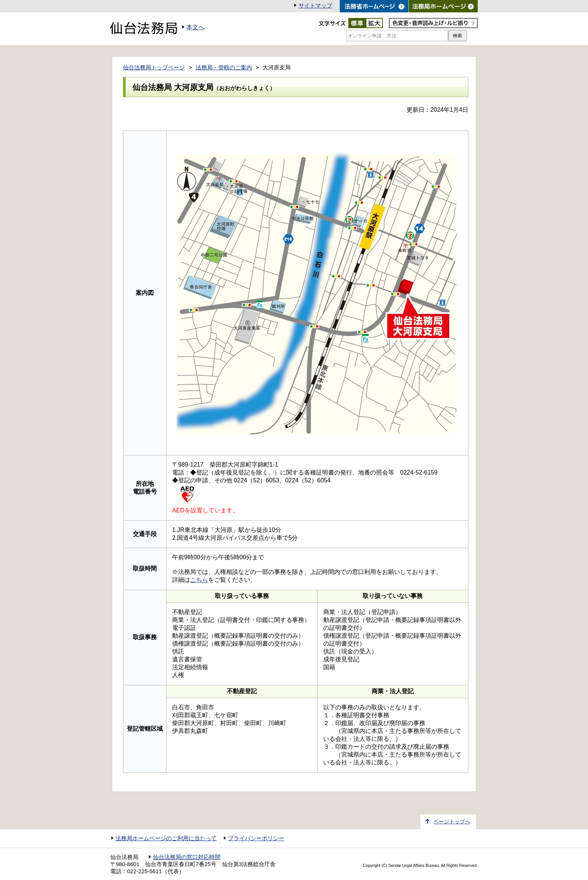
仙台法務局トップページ (154, 68)
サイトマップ (315, 6)
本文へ (195, 27)
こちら (199, 580)
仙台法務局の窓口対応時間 (187, 857)
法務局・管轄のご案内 (224, 68)
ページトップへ (452, 822)
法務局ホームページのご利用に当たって (166, 838)
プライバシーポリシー (256, 838)
